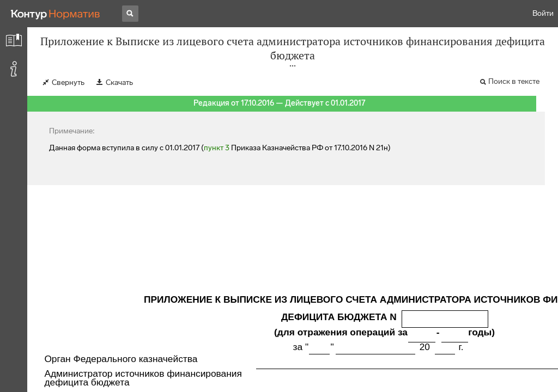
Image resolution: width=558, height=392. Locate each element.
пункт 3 (217, 148)
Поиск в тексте (514, 81)
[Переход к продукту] (56, 14)
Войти (543, 13)
